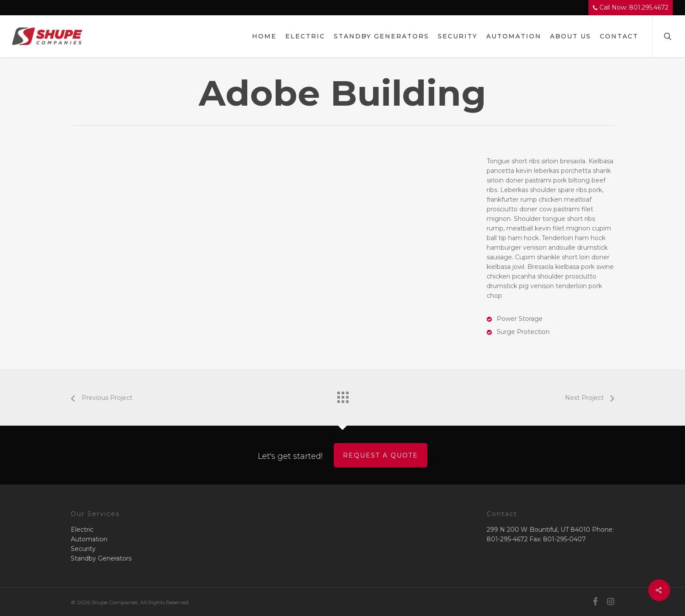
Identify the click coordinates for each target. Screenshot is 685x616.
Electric (82, 530)
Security (83, 549)
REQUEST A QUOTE (381, 455)
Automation (89, 539)
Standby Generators (101, 558)
